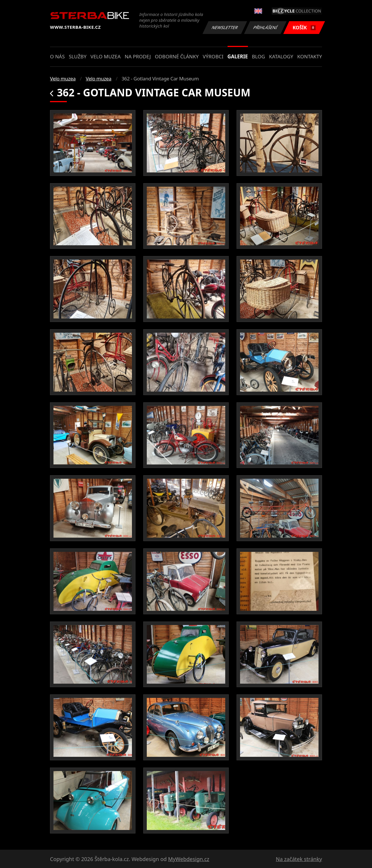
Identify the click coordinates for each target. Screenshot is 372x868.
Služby (78, 56)
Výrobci (213, 56)
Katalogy (281, 56)
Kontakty (310, 56)
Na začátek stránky (299, 859)
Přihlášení (265, 27)
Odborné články (177, 56)
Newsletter (225, 27)
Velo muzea (105, 56)
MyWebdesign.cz (189, 859)
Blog (259, 56)
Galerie (238, 56)
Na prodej (138, 56)
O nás (57, 56)
